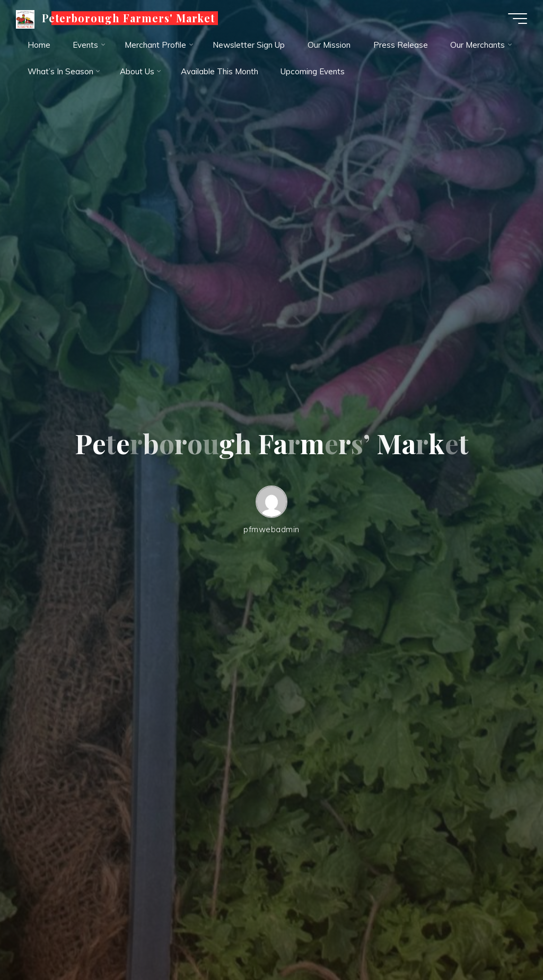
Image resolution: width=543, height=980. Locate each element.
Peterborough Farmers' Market (128, 18)
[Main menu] (518, 19)
